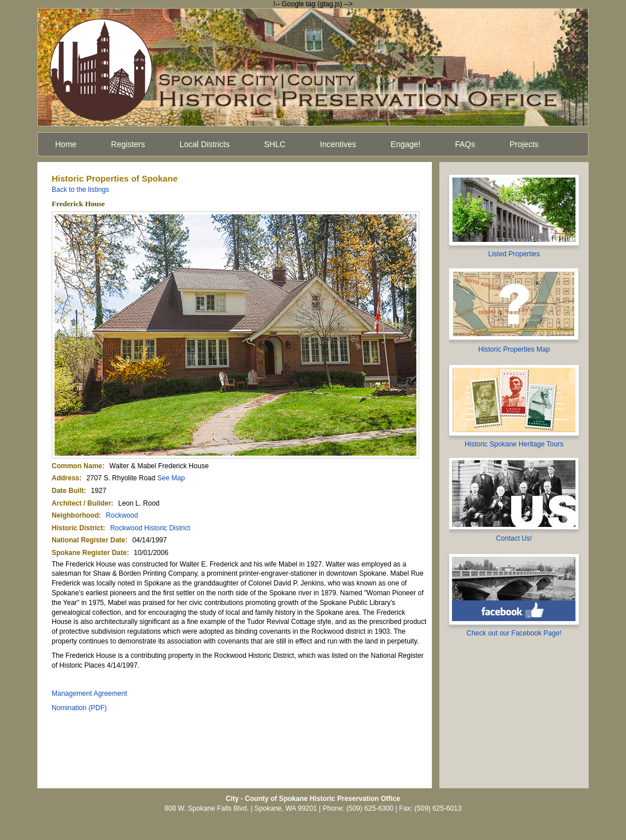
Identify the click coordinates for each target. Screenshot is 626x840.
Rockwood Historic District (150, 528)
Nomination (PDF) (79, 708)
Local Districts (205, 144)
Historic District (77, 528)
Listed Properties (514, 254)
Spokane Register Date (89, 553)
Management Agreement (89, 693)
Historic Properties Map (514, 349)
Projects (524, 144)
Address (65, 478)
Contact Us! (514, 538)
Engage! (405, 144)
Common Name (77, 466)
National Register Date (88, 540)
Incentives (338, 144)
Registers (128, 144)
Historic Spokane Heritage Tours (514, 444)
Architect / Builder (81, 503)
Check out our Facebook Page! (514, 633)
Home (66, 144)
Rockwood (122, 515)
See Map (171, 478)
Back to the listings (80, 190)
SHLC (275, 144)
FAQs (465, 144)
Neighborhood (75, 515)
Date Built (68, 491)
